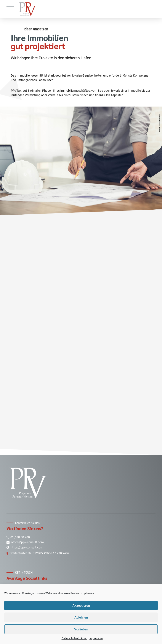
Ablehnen (81, 617)
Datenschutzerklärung (75, 638)
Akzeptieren (81, 606)
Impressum (96, 638)
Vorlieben (81, 629)
